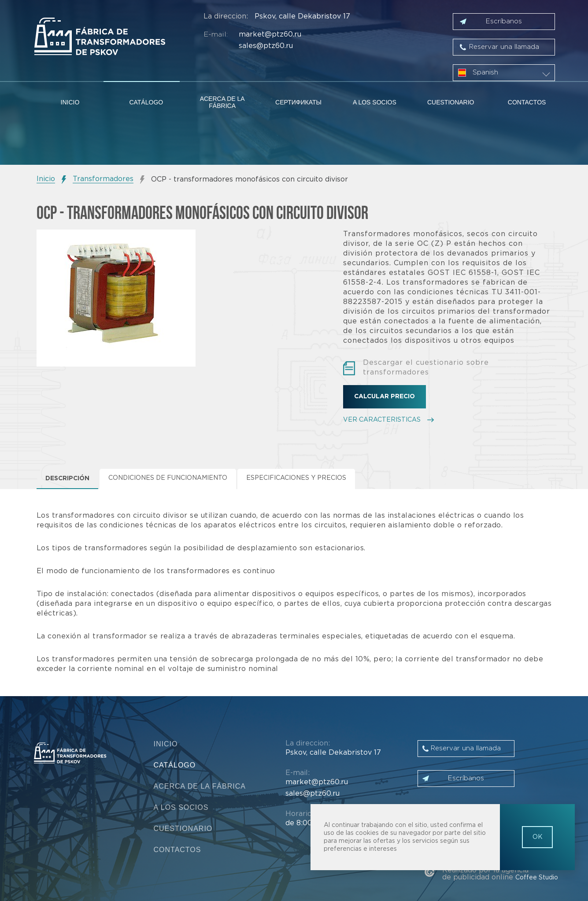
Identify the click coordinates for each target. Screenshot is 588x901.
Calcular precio (385, 397)
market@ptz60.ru (270, 35)
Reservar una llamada (504, 47)
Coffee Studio (537, 878)
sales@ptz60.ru (266, 46)
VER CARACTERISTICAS (382, 420)
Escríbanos (504, 21)
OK (538, 837)
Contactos (527, 102)
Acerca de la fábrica (222, 102)
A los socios (375, 102)
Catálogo (146, 102)
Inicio (70, 102)
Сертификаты (298, 102)
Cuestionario (451, 102)
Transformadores (103, 179)
